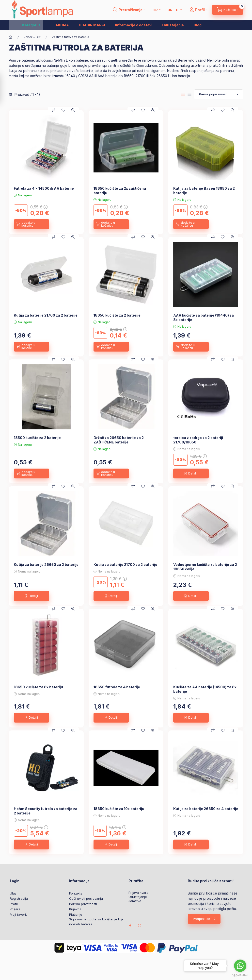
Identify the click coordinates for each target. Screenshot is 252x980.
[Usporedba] (53, 110)
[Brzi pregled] (73, 110)
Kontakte (76, 893)
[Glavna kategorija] (11, 37)
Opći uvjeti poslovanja (86, 898)
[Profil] (198, 10)
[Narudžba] (219, 94)
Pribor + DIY (32, 37)
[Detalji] (191, 473)
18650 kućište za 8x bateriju (38, 687)
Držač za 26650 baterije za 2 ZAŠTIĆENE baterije (119, 440)
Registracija (19, 898)
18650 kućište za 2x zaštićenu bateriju (120, 191)
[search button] (129, 10)
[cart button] (228, 10)
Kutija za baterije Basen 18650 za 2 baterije (204, 191)
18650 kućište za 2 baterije (117, 315)
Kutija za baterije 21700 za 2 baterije (46, 315)
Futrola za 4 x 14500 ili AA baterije (44, 188)
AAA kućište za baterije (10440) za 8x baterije (204, 317)
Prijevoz (75, 909)
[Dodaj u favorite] (63, 110)
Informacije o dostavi (134, 25)
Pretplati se (202, 919)
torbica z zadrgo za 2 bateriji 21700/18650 (198, 440)
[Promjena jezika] (155, 10)
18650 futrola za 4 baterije (117, 687)
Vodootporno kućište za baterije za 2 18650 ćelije (205, 567)
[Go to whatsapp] (240, 966)
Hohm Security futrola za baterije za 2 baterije (46, 811)
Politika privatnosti (83, 904)
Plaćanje (76, 914)
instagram (140, 926)
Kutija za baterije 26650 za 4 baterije (206, 809)
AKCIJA (62, 25)
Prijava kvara (138, 893)
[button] (27, 25)
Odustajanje (173, 25)
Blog (198, 25)
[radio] (189, 94)
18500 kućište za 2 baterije (37, 438)
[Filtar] (5, 89)
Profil (14, 904)
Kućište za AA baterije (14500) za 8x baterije (205, 689)
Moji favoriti (19, 914)
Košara (15, 909)
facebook (130, 926)
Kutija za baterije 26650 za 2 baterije (46, 565)
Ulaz (13, 893)
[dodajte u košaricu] (31, 224)
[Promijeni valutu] (172, 10)
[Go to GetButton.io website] (240, 975)
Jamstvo (135, 901)
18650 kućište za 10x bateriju (119, 809)
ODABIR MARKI (92, 25)
